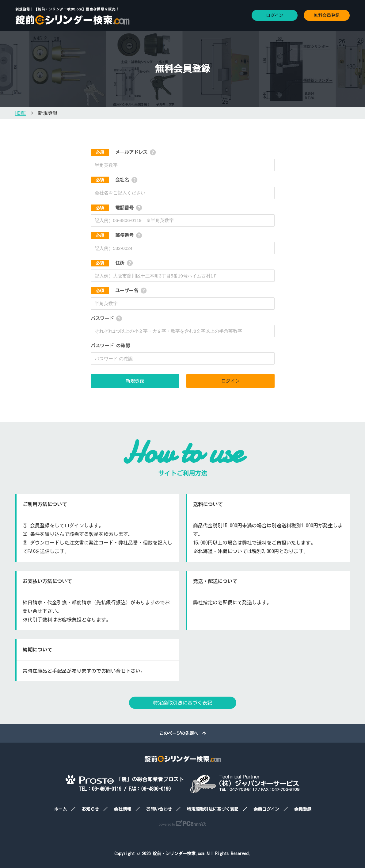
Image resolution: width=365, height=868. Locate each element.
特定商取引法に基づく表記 (183, 703)
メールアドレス (119, 152)
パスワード (102, 318)
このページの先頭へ (183, 733)
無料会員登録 (327, 15)
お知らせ (90, 809)
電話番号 (112, 208)
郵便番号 (112, 235)
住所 (108, 263)
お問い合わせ (159, 809)
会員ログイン (266, 809)
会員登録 (303, 809)
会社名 (110, 180)
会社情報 (123, 809)
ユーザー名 (114, 291)
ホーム (60, 809)
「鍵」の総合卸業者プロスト (125, 779)
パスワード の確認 (110, 346)
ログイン (275, 15)
